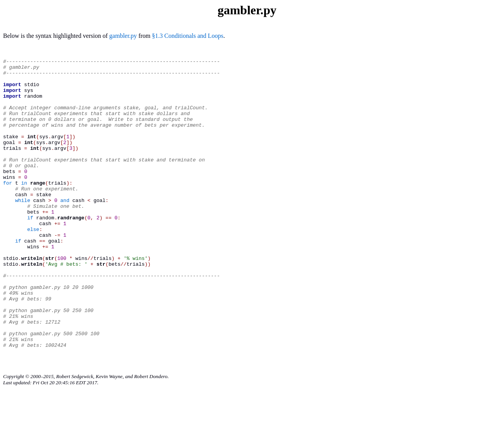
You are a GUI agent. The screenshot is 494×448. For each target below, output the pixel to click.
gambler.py (123, 36)
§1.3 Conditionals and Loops (188, 36)
